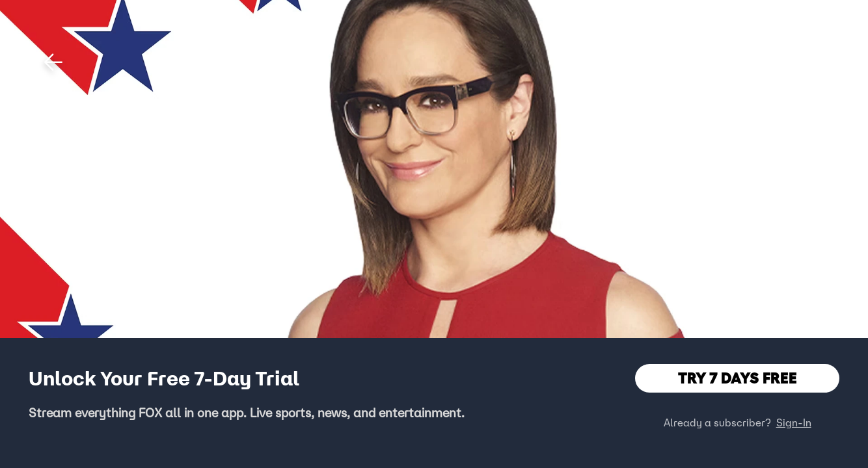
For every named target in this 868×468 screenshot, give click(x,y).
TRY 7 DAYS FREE (738, 378)
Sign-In (794, 422)
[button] (53, 62)
